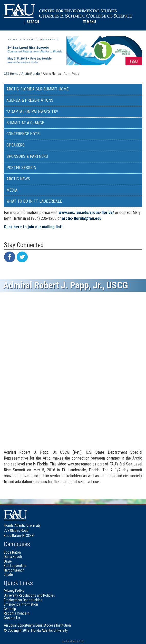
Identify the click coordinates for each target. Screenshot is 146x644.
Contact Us (12, 618)
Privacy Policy (14, 591)
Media (12, 190)
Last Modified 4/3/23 (73, 641)
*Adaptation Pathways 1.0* (32, 112)
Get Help (10, 609)
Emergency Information (21, 604)
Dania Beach (13, 557)
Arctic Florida (31, 74)
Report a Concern (17, 613)
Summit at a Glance (25, 123)
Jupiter (9, 575)
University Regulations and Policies (29, 595)
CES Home (11, 74)
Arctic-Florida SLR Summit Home (37, 89)
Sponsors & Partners (27, 156)
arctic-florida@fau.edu (82, 218)
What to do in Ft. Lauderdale (34, 201)
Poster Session (21, 168)
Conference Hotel (24, 134)
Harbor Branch (14, 570)
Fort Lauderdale (15, 566)
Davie (8, 561)
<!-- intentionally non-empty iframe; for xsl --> (73, 371)
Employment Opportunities (23, 600)
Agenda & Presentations (30, 100)
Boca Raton (12, 552)
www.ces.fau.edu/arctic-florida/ (86, 212)
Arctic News (18, 179)
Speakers (16, 145)
